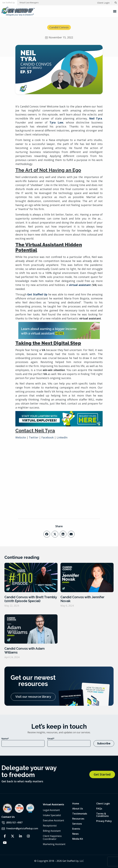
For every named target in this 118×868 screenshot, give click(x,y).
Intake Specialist (52, 815)
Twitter (33, 437)
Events (76, 829)
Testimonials (80, 814)
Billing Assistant (52, 831)
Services (77, 824)
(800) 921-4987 (14, 822)
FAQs (99, 809)
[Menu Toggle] (115, 11)
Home (76, 804)
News (75, 834)
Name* (5, 739)
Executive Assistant (53, 820)
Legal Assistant (51, 810)
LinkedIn (62, 437)
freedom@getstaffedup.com (22, 828)
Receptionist (50, 826)
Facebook (48, 437)
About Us (78, 809)
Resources (78, 819)
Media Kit (78, 839)
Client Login (103, 804)
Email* (51, 739)
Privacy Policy (104, 821)
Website (21, 437)
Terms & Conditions (102, 815)
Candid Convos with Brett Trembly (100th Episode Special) (31, 599)
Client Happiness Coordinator (52, 837)
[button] (9, 3)
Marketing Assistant (54, 844)
